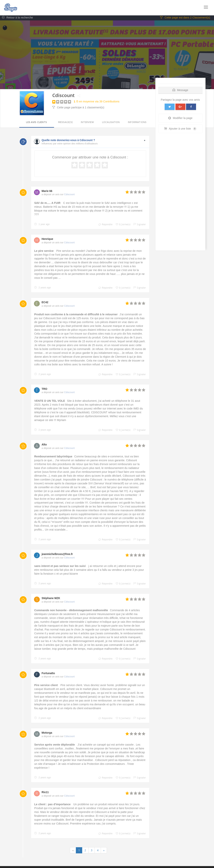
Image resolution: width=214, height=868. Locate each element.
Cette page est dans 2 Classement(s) (185, 18)
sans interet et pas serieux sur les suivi (60, 567)
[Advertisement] (180, 193)
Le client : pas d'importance (53, 805)
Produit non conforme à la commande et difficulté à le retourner (76, 315)
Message (180, 91)
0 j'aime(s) (122, 225)
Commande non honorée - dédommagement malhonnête (71, 611)
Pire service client (46, 686)
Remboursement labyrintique (53, 457)
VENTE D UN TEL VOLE (50, 401)
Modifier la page (180, 119)
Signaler (139, 225)
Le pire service (44, 252)
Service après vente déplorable (55, 745)
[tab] (180, 90)
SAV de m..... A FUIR (48, 204)
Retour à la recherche (16, 18)
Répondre (105, 225)
